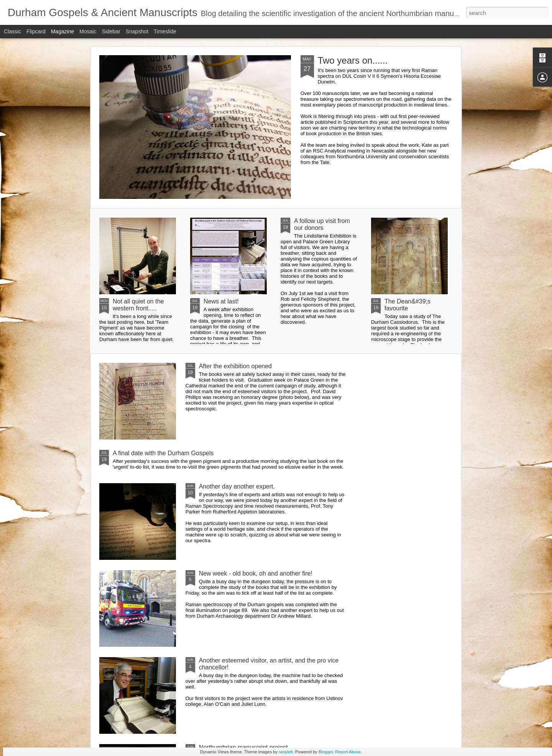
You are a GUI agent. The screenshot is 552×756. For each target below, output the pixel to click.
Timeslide (165, 31)
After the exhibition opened (235, 366)
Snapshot (137, 31)
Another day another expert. (237, 486)
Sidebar (111, 31)
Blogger (326, 752)
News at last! (221, 301)
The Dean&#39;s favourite (407, 305)
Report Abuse (348, 752)
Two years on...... (353, 60)
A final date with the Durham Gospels (163, 453)
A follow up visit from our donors (322, 224)
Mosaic (88, 31)
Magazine (63, 31)
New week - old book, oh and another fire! (256, 573)
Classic (12, 31)
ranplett (286, 752)
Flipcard (36, 31)
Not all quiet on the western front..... (138, 305)
